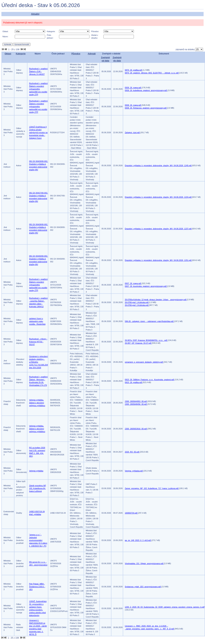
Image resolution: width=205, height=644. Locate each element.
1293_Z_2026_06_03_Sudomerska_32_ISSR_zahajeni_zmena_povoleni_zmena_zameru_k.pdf (165, 607)
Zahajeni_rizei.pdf (133, 132)
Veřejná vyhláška (36, 471)
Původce (76, 54)
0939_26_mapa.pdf (133, 88)
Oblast (8, 54)
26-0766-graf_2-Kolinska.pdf (137, 305)
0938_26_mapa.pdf (133, 105)
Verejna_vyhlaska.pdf (134, 471)
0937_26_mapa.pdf (133, 283)
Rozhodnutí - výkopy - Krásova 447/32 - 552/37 (38, 342)
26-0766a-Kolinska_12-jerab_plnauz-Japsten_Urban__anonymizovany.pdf (156, 300)
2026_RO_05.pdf (132, 452)
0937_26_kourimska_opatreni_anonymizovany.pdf (146, 286)
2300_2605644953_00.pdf (136, 401)
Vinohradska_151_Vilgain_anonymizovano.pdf (144, 563)
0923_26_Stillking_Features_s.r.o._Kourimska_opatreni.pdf (150, 380)
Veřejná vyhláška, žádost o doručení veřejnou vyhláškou (37, 403)
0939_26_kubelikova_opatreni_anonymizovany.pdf (146, 90)
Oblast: (5, 31)
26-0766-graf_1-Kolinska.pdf (137, 302)
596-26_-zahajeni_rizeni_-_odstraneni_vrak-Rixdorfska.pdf (149, 321)
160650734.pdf (131, 513)
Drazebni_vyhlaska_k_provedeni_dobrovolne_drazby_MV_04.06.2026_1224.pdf (158, 197)
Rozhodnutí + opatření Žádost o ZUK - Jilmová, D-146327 (38, 71)
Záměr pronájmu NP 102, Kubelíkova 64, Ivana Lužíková (38, 488)
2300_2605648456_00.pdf (136, 404)
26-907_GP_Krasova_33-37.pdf (138, 343)
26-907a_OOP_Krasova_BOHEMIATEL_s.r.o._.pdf (146, 340)
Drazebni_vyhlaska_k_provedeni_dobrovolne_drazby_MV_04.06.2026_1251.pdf (158, 260)
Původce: (95, 31)
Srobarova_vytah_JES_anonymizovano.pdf (143, 587)
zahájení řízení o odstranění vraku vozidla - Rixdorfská (37, 321)
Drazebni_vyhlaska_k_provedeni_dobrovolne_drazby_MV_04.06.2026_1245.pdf (158, 165)
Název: (5, 36)
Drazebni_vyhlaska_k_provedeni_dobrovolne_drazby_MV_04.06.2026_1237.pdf (158, 229)
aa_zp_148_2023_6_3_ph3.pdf (138, 540)
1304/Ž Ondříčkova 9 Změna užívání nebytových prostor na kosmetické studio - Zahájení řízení (38, 132)
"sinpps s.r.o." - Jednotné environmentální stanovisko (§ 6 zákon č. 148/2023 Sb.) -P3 (38, 540)
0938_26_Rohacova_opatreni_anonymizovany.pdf (146, 108)
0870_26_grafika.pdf (134, 70)
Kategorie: (51, 31)
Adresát (92, 54)
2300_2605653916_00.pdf (136, 429)
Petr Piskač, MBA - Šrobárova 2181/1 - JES (37, 587)
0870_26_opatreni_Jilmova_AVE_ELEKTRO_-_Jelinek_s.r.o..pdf (152, 73)
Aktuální (35, 14)
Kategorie (21, 54)
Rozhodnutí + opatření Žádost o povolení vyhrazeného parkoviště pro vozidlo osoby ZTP (38, 89)
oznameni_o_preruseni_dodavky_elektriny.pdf (144, 362)
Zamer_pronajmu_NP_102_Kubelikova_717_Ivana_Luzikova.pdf (152, 488)
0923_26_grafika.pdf (134, 382)
